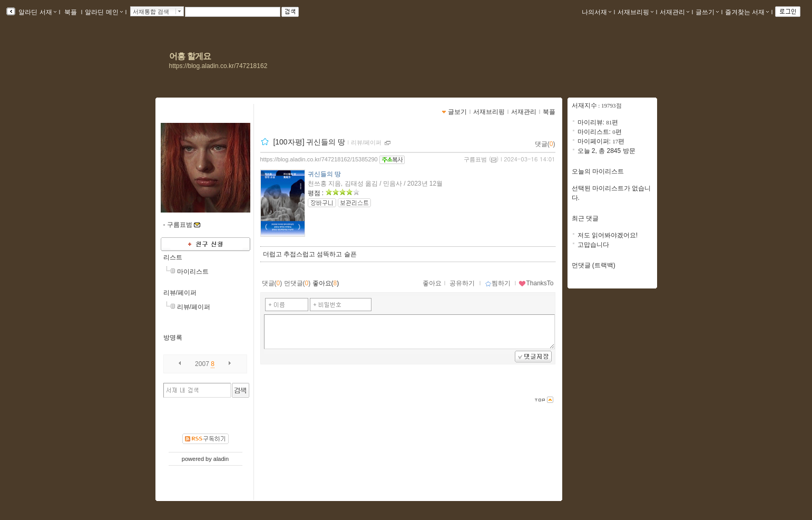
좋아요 (432, 283)
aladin (221, 459)
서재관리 (674, 12)
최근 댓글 (585, 218)
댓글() (545, 144)
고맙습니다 (593, 245)
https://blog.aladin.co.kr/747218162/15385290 (319, 159)
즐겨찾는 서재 (747, 12)
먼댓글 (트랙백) (594, 265)
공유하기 (462, 283)
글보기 (457, 112)
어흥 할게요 (190, 56)
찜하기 (498, 283)
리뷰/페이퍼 (180, 293)
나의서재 (596, 12)
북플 (71, 12)
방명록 (173, 338)
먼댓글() (297, 283)
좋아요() (326, 283)
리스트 (173, 257)
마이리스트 (193, 272)
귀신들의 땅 (324, 174)
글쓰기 (707, 12)
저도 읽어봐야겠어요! (608, 235)
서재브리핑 (635, 12)
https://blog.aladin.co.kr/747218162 (218, 66)
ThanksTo (536, 283)
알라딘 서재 (37, 12)
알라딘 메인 (104, 12)
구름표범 (475, 159)
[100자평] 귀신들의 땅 (309, 142)
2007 (202, 364)
